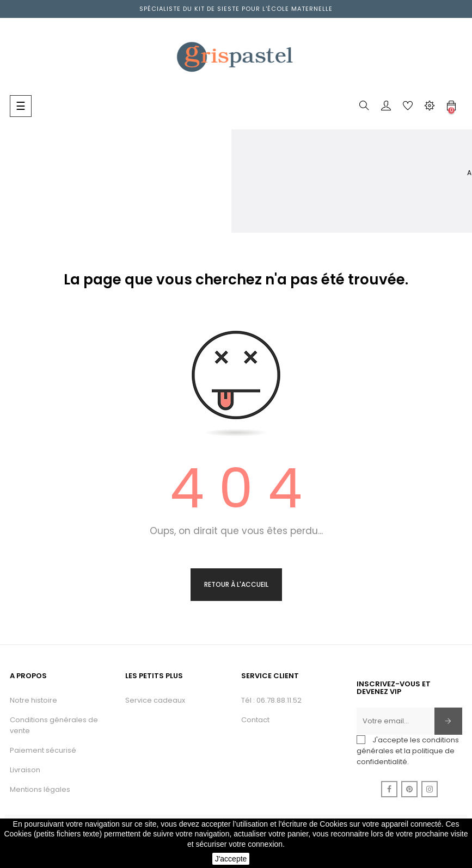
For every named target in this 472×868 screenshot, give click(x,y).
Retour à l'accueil (236, 584)
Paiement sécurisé (43, 750)
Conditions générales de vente (54, 725)
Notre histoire (33, 700)
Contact (255, 720)
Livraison (25, 770)
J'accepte (231, 859)
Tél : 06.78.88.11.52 (271, 700)
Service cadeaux (155, 700)
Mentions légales (40, 789)
